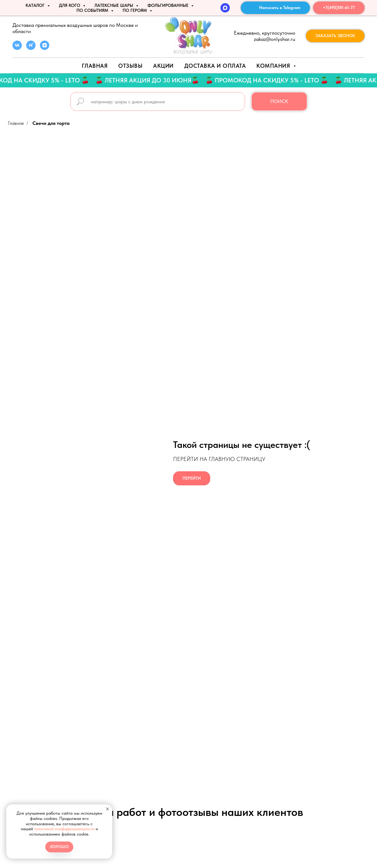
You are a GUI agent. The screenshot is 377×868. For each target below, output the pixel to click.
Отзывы (130, 66)
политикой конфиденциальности (64, 829)
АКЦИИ (163, 66)
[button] (335, 36)
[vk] (17, 48)
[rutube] (31, 48)
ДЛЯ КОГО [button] (70, 5)
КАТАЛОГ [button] (36, 5)
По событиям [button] (93, 10)
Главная (95, 66)
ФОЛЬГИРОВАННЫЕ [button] (169, 5)
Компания (274, 66)
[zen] (45, 48)
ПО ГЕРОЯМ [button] (135, 10)
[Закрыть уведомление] (108, 809)
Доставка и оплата (215, 66)
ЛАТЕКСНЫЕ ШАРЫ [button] (114, 5)
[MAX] (225, 8)
